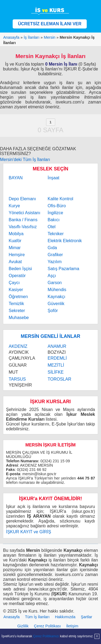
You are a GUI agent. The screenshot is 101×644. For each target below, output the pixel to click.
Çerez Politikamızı (46, 636)
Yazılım (55, 262)
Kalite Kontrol (60, 199)
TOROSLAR (60, 379)
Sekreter (17, 311)
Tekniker (56, 234)
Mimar (15, 248)
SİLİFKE (56, 372)
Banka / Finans (23, 220)
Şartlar (86, 617)
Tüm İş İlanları (37, 617)
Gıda (52, 248)
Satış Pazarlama (63, 269)
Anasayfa (12, 617)
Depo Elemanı (22, 199)
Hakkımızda (65, 617)
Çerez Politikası (47, 626)
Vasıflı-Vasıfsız (23, 227)
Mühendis (57, 290)
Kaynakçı (57, 297)
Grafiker (55, 255)
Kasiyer (16, 290)
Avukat (15, 262)
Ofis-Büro (57, 206)
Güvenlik (56, 304)
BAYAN (16, 178)
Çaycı (14, 283)
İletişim (72, 626)
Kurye (14, 206)
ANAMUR (57, 346)
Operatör (17, 276)
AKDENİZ (18, 346)
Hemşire (17, 255)
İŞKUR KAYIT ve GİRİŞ (28, 532)
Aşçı (52, 276)
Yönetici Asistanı (24, 213)
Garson (55, 283)
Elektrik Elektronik (65, 241)
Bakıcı (54, 220)
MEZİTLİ (56, 365)
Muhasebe (19, 318)
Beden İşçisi (20, 269)
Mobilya (16, 234)
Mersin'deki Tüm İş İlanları (25, 160)
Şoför (53, 311)
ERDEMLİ (57, 358)
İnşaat (54, 178)
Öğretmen (18, 297)
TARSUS (17, 379)
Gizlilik (23, 626)
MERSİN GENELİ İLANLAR (50, 336)
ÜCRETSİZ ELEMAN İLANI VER (50, 24)
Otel (52, 227)
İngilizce (55, 213)
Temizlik (16, 304)
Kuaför (15, 241)
